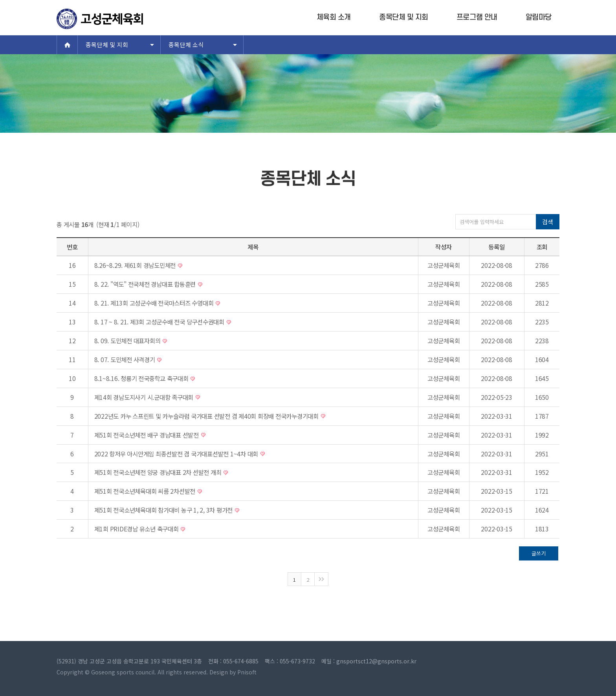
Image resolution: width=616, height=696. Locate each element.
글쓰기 (538, 553)
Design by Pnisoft (233, 672)
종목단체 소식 (186, 45)
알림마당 (539, 17)
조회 (542, 247)
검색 (547, 222)
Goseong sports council (123, 672)
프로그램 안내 (477, 17)
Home (67, 45)
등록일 (496, 247)
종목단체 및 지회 (404, 17)
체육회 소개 (334, 17)
